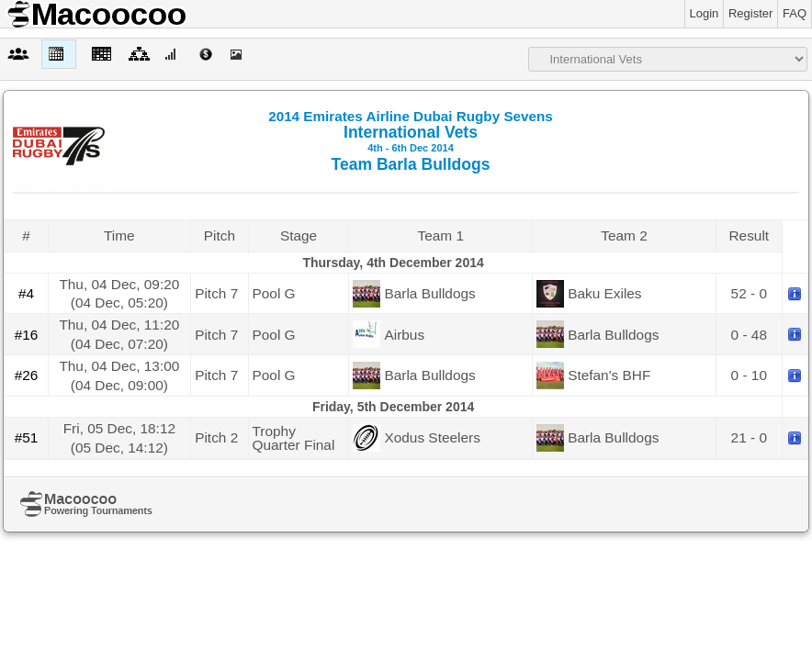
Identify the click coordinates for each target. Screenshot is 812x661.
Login (705, 13)
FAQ (795, 13)
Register (750, 13)
